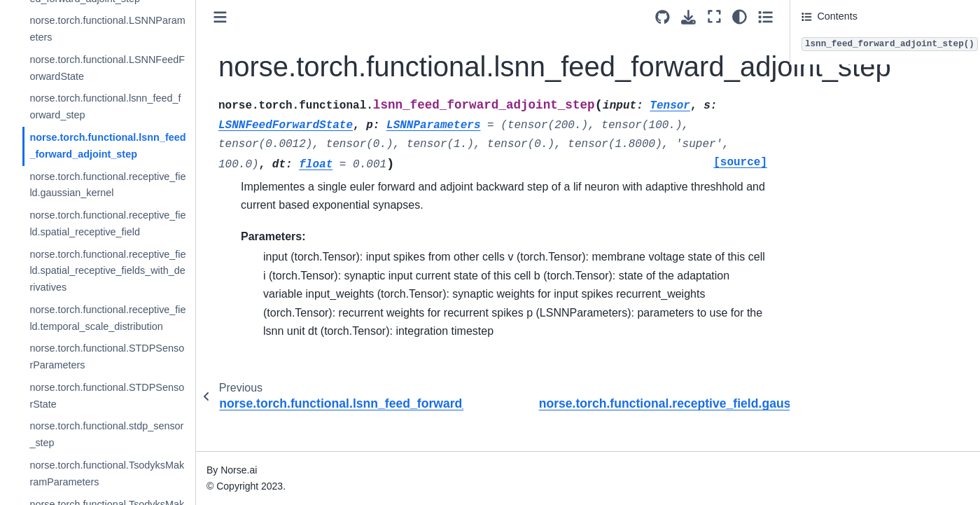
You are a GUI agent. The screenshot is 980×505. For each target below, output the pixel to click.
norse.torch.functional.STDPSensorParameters (107, 357)
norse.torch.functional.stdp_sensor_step (106, 434)
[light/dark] (740, 16)
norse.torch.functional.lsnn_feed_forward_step (105, 106)
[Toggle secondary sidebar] (765, 16)
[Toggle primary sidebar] (220, 17)
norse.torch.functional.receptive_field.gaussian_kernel (107, 185)
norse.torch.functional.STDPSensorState (107, 396)
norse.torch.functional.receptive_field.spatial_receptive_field (107, 223)
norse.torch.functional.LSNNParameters (107, 29)
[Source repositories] (663, 17)
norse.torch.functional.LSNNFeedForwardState (107, 68)
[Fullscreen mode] (714, 16)
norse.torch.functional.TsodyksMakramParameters (107, 473)
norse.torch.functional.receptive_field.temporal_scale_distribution (107, 318)
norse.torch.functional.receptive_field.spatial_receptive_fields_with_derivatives (107, 271)
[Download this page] (688, 17)
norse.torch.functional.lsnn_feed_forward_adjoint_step (107, 146)
